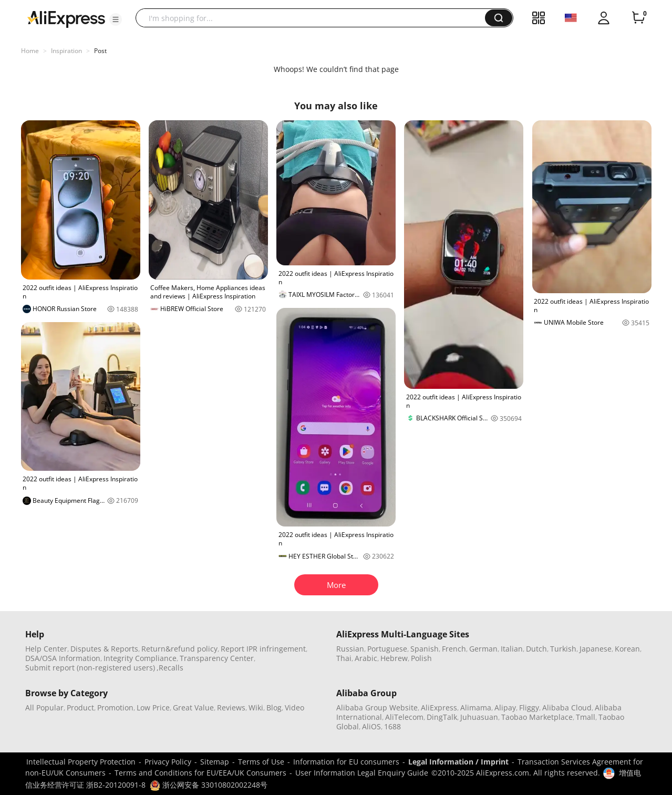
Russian (350, 649)
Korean (627, 649)
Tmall (586, 717)
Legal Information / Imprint (458, 762)
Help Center (46, 649)
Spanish (425, 649)
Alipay (505, 708)
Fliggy (529, 708)
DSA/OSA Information (63, 658)
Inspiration (66, 51)
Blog (274, 708)
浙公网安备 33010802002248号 (209, 785)
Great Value (193, 708)
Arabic (366, 658)
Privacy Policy (168, 762)
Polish (421, 658)
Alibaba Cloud (567, 708)
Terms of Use (261, 762)
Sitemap (215, 762)
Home (30, 51)
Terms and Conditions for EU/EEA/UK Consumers (200, 773)
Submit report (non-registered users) (90, 668)
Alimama (476, 708)
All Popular (44, 708)
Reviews (231, 708)
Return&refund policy (179, 649)
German (483, 649)
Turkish (563, 649)
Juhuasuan (479, 717)
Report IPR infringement (263, 649)
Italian (512, 649)
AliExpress (439, 708)
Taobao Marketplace (537, 717)
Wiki (256, 708)
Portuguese (387, 649)
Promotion (115, 708)
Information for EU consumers (346, 762)
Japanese (596, 649)
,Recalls (170, 668)
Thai (344, 658)
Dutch (536, 649)
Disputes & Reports (104, 649)
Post (100, 51)
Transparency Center (217, 658)
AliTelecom (404, 717)
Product (80, 708)
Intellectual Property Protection (81, 762)
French (454, 649)
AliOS (371, 726)
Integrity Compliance (140, 658)
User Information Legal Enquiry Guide (362, 773)
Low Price (153, 708)
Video (294, 708)
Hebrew (394, 658)
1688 (392, 726)
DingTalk (442, 717)
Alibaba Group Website (377, 708)
